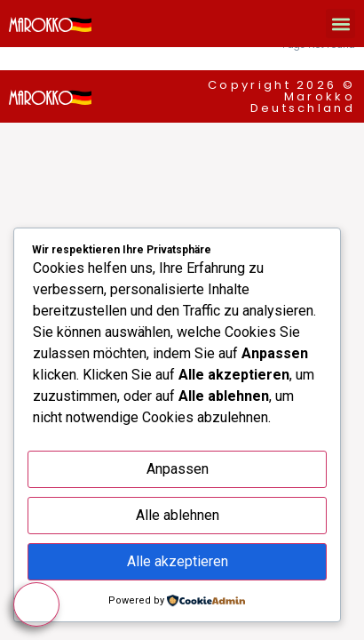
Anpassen (178, 469)
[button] (340, 24)
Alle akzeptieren (178, 561)
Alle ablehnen (178, 515)
